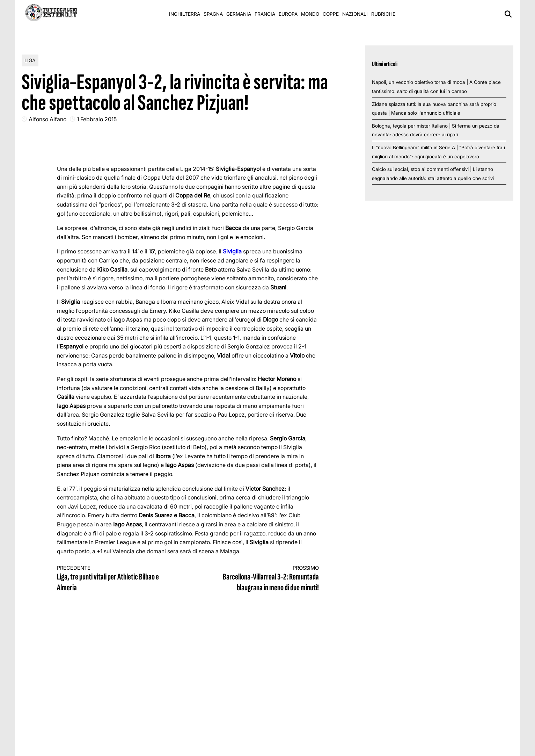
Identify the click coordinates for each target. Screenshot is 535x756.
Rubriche (383, 14)
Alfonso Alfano (47, 119)
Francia (265, 14)
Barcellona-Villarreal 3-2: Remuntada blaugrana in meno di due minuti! (260, 579)
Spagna (213, 14)
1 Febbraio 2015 (97, 119)
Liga (30, 60)
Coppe (331, 14)
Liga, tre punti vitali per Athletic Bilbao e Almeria (116, 579)
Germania (239, 14)
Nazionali (355, 14)
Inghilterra (185, 14)
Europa (288, 14)
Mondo (310, 14)
